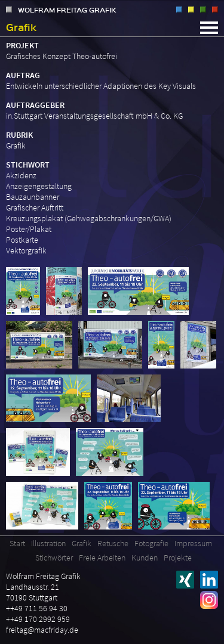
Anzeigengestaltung (39, 186)
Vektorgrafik (26, 250)
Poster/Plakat (29, 229)
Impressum (193, 543)
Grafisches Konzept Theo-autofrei (62, 56)
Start (17, 543)
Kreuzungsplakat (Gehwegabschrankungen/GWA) (89, 218)
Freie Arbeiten (102, 558)
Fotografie (215, 10)
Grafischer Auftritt (35, 208)
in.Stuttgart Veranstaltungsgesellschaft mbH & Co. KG (94, 116)
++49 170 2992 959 (38, 619)
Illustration (179, 10)
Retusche (203, 10)
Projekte (178, 558)
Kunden (145, 558)
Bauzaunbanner (33, 197)
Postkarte (22, 240)
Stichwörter (54, 558)
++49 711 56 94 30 (37, 608)
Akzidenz (21, 175)
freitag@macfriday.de (42, 630)
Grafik (191, 10)
